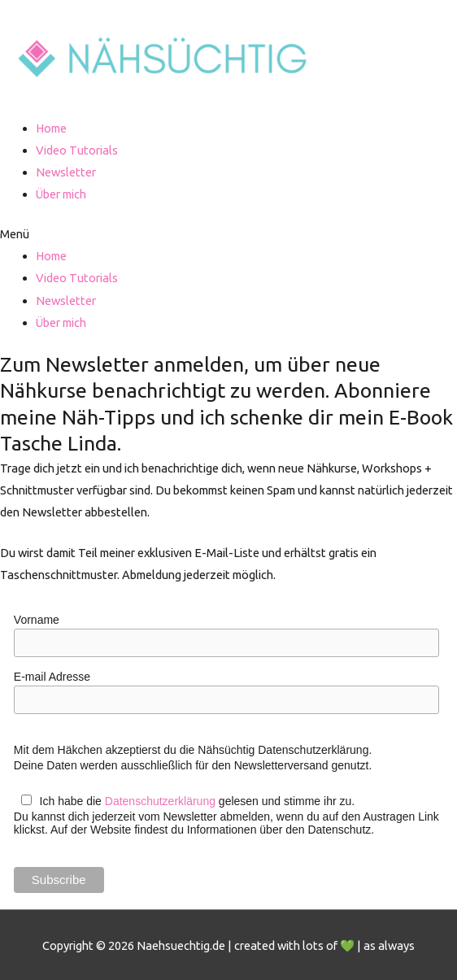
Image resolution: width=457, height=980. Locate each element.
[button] (228, 234)
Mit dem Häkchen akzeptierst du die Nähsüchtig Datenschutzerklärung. (193, 750)
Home (51, 128)
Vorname (37, 620)
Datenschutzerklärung (160, 801)
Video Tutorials (77, 150)
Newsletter (66, 172)
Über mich (61, 194)
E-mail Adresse (52, 677)
